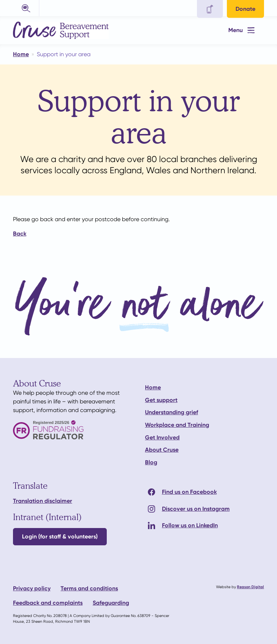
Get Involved (162, 437)
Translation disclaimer (43, 501)
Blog (151, 462)
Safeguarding (111, 603)
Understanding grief (172, 412)
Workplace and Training (177, 425)
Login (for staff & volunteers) (60, 536)
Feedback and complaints (48, 603)
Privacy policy (32, 588)
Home (153, 387)
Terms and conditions (89, 588)
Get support (161, 400)
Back (20, 234)
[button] (26, 8)
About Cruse (162, 450)
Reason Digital (250, 587)
